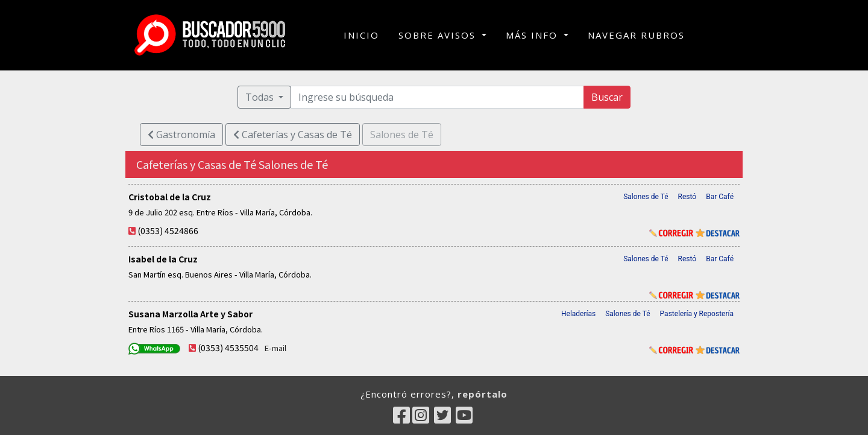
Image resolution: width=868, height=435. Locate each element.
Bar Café (720, 197)
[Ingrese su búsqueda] (438, 97)
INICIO (361, 34)
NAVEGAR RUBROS (636, 35)
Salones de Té (646, 197)
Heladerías (578, 314)
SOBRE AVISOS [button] (439, 35)
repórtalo (483, 394)
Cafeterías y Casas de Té (293, 135)
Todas (261, 97)
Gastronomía (181, 135)
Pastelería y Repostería (697, 314)
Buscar (607, 97)
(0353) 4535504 (228, 348)
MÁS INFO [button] (533, 35)
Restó (687, 197)
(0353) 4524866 (168, 230)
